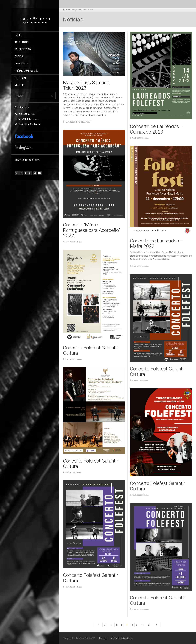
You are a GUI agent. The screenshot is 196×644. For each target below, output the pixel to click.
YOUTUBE (20, 85)
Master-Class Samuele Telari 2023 (86, 85)
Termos (103, 638)
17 (149, 625)
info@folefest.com (29, 119)
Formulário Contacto (29, 124)
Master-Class (80, 122)
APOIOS (19, 57)
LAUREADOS (21, 64)
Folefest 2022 (137, 138)
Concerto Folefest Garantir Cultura (91, 350)
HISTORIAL (21, 78)
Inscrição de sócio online (27, 160)
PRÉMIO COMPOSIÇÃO (27, 71)
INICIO (18, 35)
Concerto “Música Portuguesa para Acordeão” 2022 (91, 230)
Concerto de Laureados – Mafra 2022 (157, 243)
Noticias (89, 122)
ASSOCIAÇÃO (22, 42)
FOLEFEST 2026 (23, 49)
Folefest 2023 (70, 122)
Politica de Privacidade (121, 638)
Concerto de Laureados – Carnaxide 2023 (157, 129)
